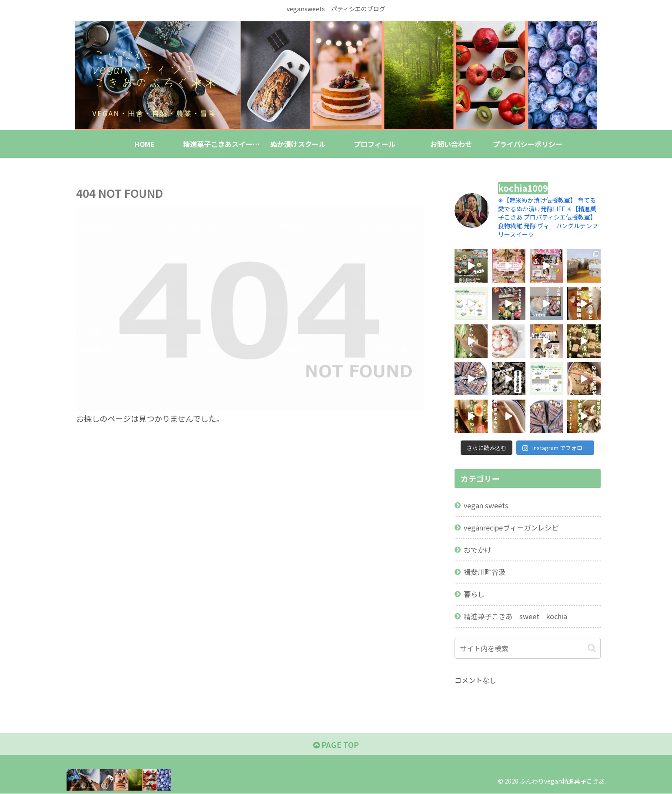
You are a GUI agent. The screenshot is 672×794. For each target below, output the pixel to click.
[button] (592, 648)
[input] (528, 648)
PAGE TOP (336, 744)
